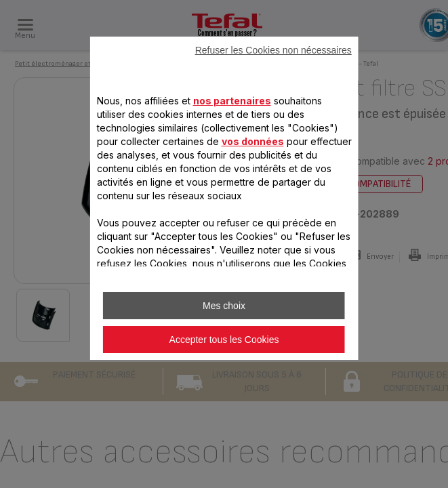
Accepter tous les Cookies (224, 340)
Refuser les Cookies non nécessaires (273, 50)
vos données (252, 141)
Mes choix (224, 306)
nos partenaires (231, 101)
